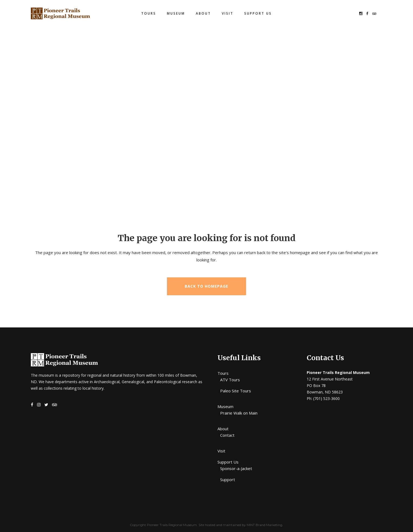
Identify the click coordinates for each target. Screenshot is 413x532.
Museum (225, 406)
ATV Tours (230, 380)
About (223, 429)
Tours (223, 373)
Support (228, 480)
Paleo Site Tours (236, 391)
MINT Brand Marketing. (265, 525)
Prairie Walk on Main (239, 413)
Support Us (228, 462)
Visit (221, 451)
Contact (227, 435)
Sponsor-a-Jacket (236, 468)
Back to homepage (207, 286)
